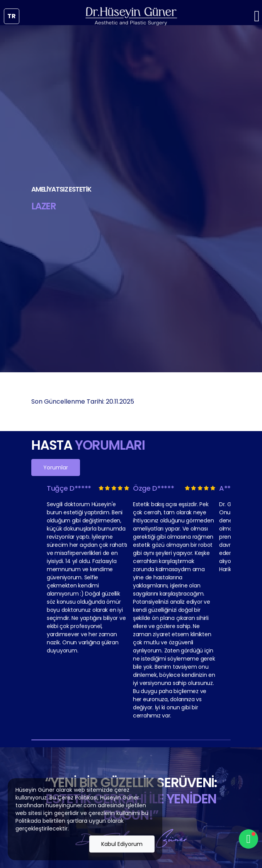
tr (12, 16)
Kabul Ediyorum (122, 844)
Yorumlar (56, 467)
